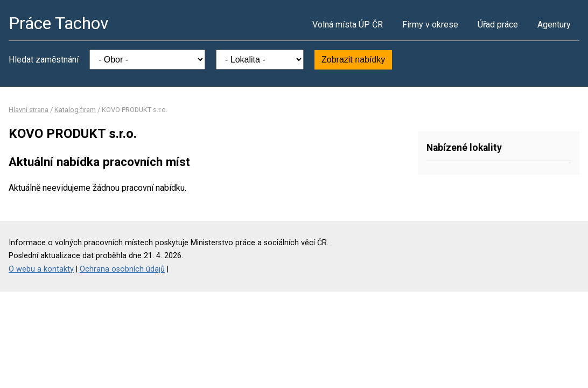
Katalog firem (75, 110)
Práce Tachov (59, 23)
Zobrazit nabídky (353, 60)
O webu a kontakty (41, 269)
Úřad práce (498, 25)
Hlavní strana (29, 110)
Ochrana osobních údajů (122, 269)
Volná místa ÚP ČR (348, 25)
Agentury (554, 25)
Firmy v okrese (430, 25)
